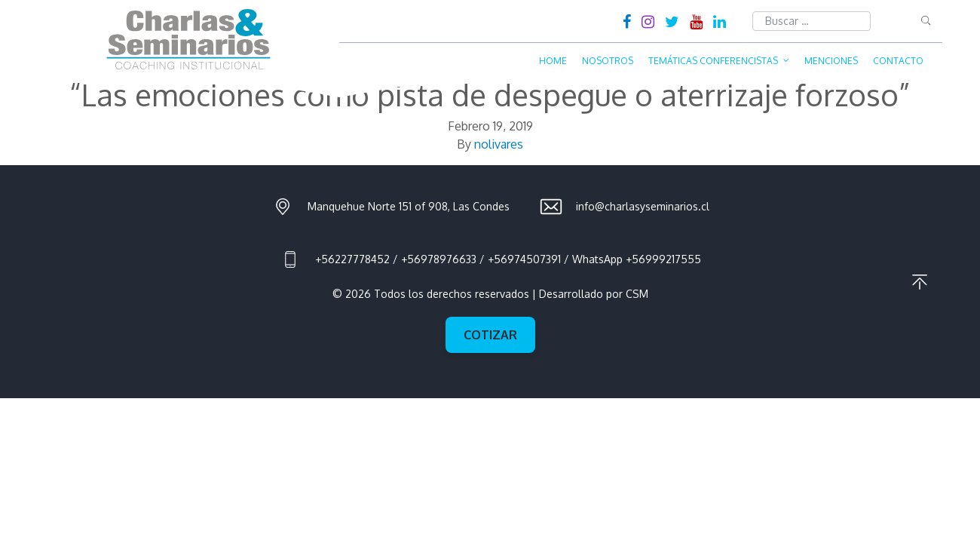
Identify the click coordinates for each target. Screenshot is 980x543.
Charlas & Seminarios (188, 39)
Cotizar (490, 335)
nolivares (499, 144)
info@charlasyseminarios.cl (643, 206)
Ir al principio (920, 282)
